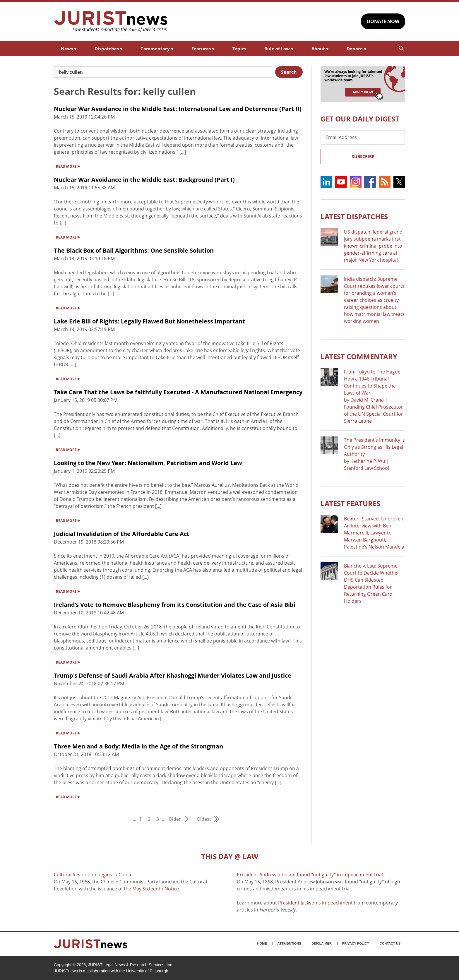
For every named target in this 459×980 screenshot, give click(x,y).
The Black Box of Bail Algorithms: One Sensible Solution (134, 250)
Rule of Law (279, 49)
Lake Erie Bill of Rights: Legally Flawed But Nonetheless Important (149, 321)
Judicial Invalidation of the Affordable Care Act (122, 534)
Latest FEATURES (350, 503)
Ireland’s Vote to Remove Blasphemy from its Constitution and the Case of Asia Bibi (175, 605)
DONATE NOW (383, 21)
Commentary (157, 49)
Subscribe (363, 156)
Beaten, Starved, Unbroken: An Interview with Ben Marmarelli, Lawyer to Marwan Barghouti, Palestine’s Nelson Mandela (374, 533)
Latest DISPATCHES (354, 216)
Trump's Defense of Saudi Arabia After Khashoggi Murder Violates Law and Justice (173, 675)
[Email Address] (363, 137)
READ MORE (68, 166)
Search (289, 72)
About (320, 49)
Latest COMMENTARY (359, 356)
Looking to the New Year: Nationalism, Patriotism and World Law (148, 463)
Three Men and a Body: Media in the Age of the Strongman (138, 746)
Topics (239, 49)
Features (203, 49)
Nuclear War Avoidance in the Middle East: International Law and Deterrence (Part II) (178, 109)
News (69, 49)
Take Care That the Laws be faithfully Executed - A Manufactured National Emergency (178, 392)
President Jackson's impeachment (315, 903)
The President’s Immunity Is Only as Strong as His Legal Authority (374, 447)
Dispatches (108, 49)
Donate (356, 49)
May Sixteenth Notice (156, 889)
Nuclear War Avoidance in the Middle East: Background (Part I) (144, 180)
